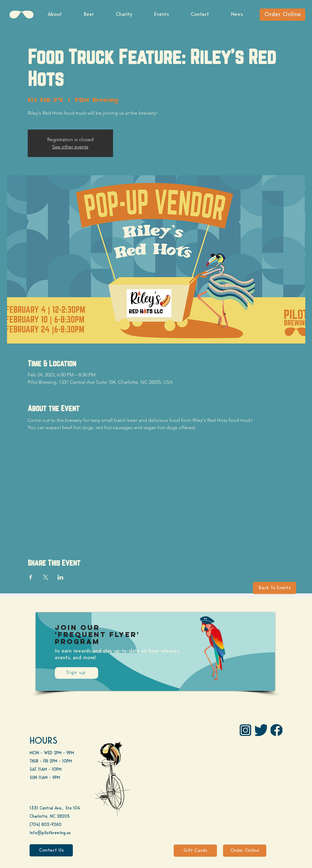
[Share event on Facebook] (31, 577)
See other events (70, 147)
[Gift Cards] (195, 851)
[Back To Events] (275, 588)
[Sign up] (76, 673)
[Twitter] (261, 730)
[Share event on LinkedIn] (60, 577)
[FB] (277, 730)
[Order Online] (282, 15)
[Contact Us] (51, 850)
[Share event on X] (46, 577)
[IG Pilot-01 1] (245, 730)
